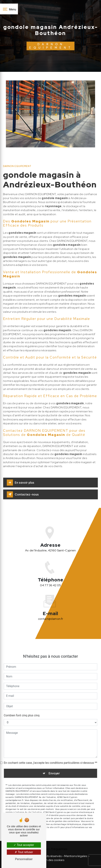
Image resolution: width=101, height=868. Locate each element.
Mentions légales (76, 856)
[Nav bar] (9, 9)
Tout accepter (24, 845)
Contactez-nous (23, 494)
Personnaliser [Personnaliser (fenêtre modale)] (24, 859)
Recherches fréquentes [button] (50, 849)
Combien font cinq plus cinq (22, 710)
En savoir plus (21, 483)
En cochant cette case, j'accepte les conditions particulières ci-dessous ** (50, 758)
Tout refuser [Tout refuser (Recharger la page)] (24, 852)
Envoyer (54, 768)
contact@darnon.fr (50, 614)
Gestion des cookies (50, 860)
